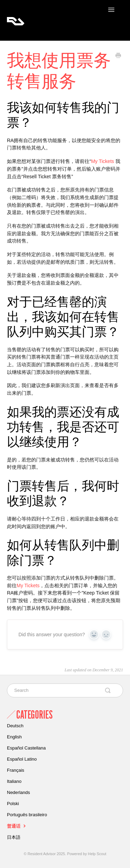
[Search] (65, 690)
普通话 (17, 826)
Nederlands (19, 792)
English (14, 737)
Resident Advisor (42, 854)
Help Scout (97, 854)
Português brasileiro (27, 815)
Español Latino (22, 759)
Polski (13, 804)
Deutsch (15, 726)
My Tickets (103, 161)
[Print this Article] (118, 56)
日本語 (14, 837)
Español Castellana (26, 748)
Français (16, 770)
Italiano (14, 781)
